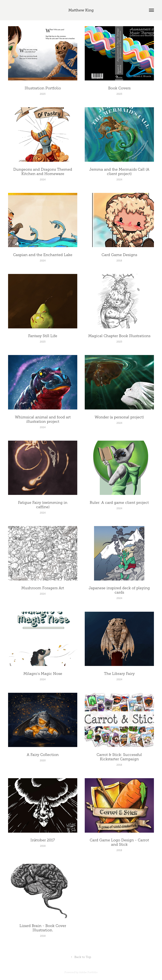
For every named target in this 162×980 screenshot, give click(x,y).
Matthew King (81, 10)
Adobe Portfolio (88, 972)
